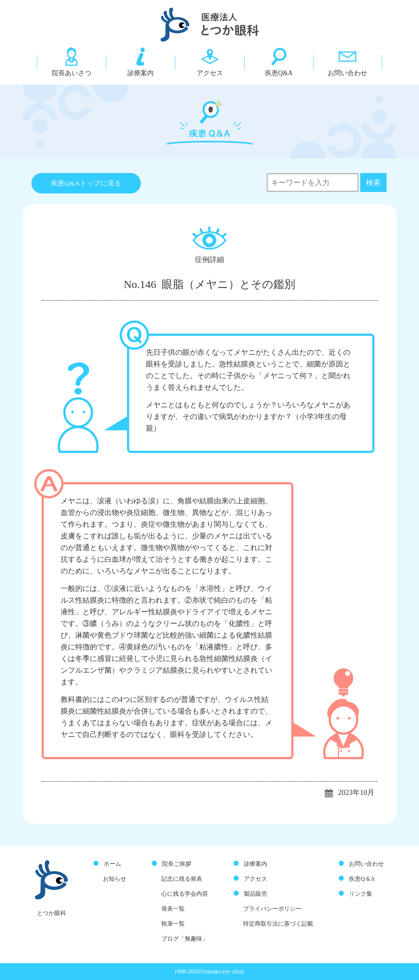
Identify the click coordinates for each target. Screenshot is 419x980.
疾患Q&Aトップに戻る (86, 183)
